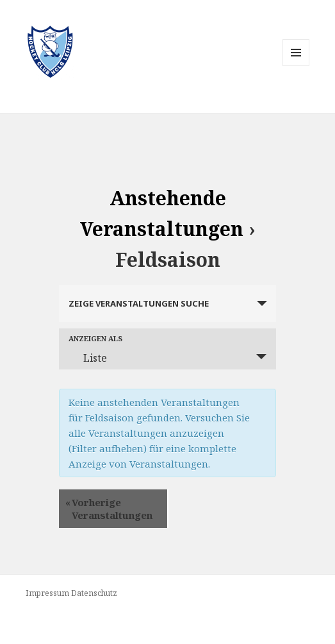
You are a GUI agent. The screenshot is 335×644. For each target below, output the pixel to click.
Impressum (47, 593)
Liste (87, 358)
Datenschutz (94, 593)
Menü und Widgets (296, 66)
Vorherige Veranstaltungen (109, 509)
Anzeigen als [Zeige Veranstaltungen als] (95, 338)
